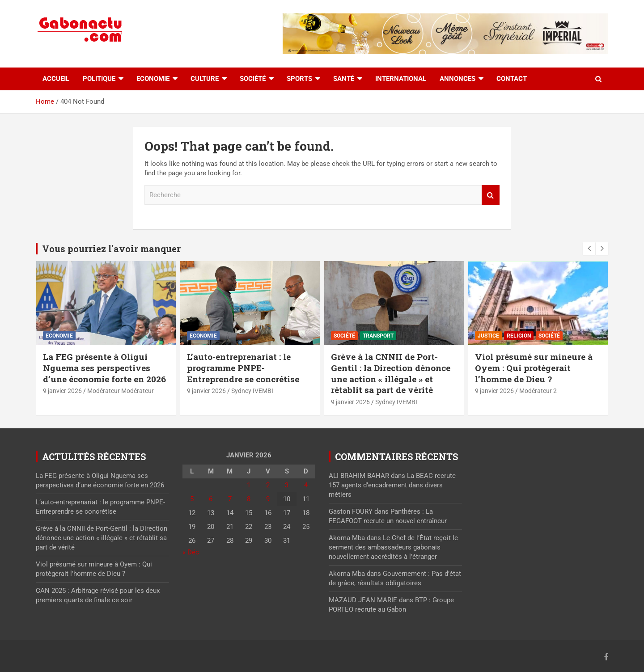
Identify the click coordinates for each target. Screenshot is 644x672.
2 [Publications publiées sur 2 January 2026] (268, 485)
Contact (512, 79)
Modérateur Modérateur (121, 391)
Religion (519, 336)
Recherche (491, 195)
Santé (344, 79)
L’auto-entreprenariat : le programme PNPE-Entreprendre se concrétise (243, 368)
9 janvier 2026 (62, 391)
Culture (205, 79)
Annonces (458, 79)
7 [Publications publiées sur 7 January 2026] (230, 499)
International (401, 79)
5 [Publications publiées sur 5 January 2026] (192, 499)
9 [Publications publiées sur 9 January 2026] (268, 499)
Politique (99, 79)
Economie (153, 79)
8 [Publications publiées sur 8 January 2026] (249, 499)
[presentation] (589, 249)
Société (253, 79)
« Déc (191, 552)
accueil (56, 79)
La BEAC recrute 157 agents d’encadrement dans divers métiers (392, 485)
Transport (378, 336)
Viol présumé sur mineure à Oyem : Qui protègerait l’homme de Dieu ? (534, 368)
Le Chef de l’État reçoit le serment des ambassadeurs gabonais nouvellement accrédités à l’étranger (393, 547)
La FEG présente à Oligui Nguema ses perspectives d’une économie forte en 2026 (104, 368)
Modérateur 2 (538, 391)
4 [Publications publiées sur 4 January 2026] (306, 485)
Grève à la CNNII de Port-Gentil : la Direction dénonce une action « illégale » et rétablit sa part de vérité (391, 373)
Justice (488, 336)
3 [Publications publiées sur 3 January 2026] (287, 485)
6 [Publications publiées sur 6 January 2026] (211, 499)
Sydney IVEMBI (252, 391)
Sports (299, 79)
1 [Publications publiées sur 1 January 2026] (249, 485)
